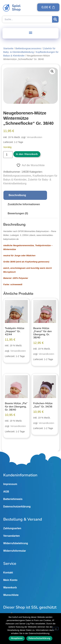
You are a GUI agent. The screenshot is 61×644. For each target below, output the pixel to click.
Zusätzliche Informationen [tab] (24, 204)
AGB (6, 492)
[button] (30, 32)
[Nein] (56, 629)
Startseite (8, 48)
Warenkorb (10, 588)
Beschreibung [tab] (17, 195)
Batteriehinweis (13, 499)
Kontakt (8, 573)
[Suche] (55, 19)
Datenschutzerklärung (17, 507)
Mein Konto (10, 580)
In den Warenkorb (27, 154)
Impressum (10, 484)
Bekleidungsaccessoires (28, 48)
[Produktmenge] (8, 155)
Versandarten (11, 536)
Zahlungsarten (12, 528)
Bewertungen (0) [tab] (18, 213)
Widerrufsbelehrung (16, 543)
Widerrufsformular (15, 551)
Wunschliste (11, 595)
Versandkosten (34, 137)
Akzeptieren (17, 638)
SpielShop (16, 8)
